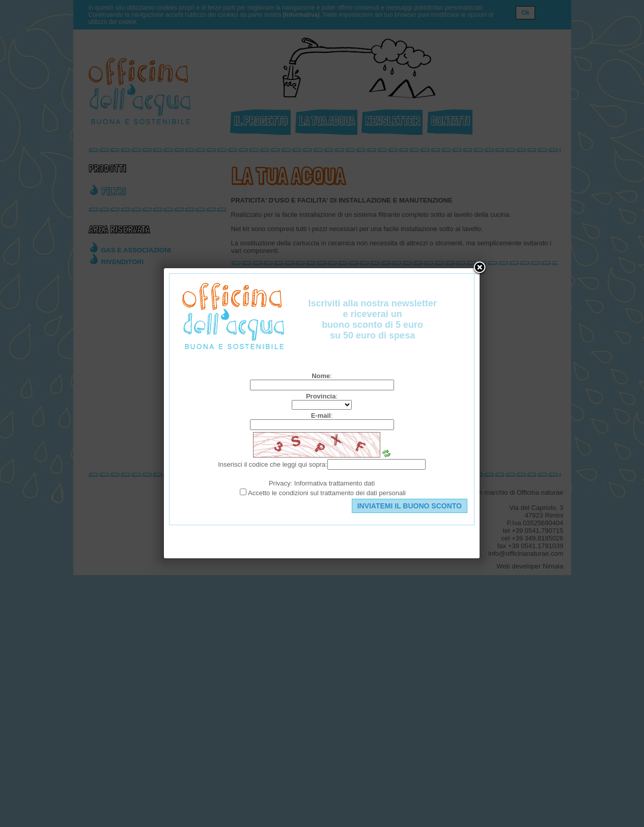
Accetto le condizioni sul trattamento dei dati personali (327, 493)
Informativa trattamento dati (334, 483)
